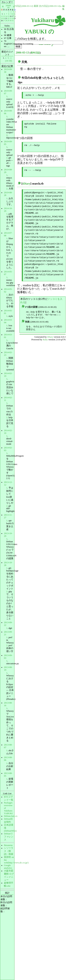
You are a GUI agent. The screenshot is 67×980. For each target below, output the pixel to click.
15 (8, 16)
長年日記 (35, 53)
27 (4, 21)
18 (15, 16)
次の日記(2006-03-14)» (50, 6)
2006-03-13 (22, 53)
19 (2, 18)
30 (11, 21)
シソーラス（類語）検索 (9, 851)
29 (8, 21)
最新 (36, 6)
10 (13, 14)
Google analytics (8, 867)
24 (13, 18)
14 (6, 16)
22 (8, 18)
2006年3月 (8, 6)
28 (6, 21)
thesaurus (8, 845)
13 (4, 16)
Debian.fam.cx (11, 816)
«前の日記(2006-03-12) (22, 6)
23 (11, 18)
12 (2, 16)
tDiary (26, 183)
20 (4, 18)
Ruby (45, 339)
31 (13, 21)
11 (15, 14)
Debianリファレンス (9, 837)
